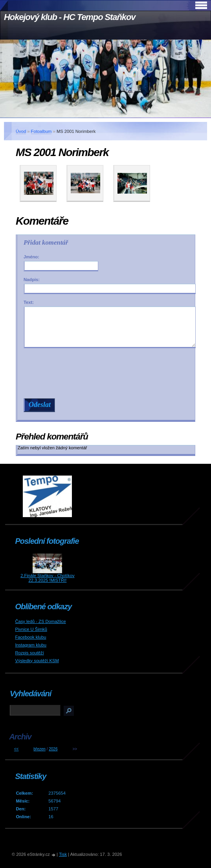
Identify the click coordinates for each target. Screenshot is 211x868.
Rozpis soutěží (29, 653)
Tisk (63, 854)
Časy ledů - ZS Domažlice (40, 621)
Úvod (21, 131)
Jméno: (31, 257)
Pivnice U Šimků (31, 629)
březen (39, 749)
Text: (29, 302)
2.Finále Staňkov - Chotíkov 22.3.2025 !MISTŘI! (47, 578)
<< (17, 749)
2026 (53, 749)
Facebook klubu (30, 637)
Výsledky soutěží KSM (37, 661)
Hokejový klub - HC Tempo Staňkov (70, 17)
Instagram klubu (31, 645)
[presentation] (110, 373)
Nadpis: (32, 280)
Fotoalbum (41, 131)
